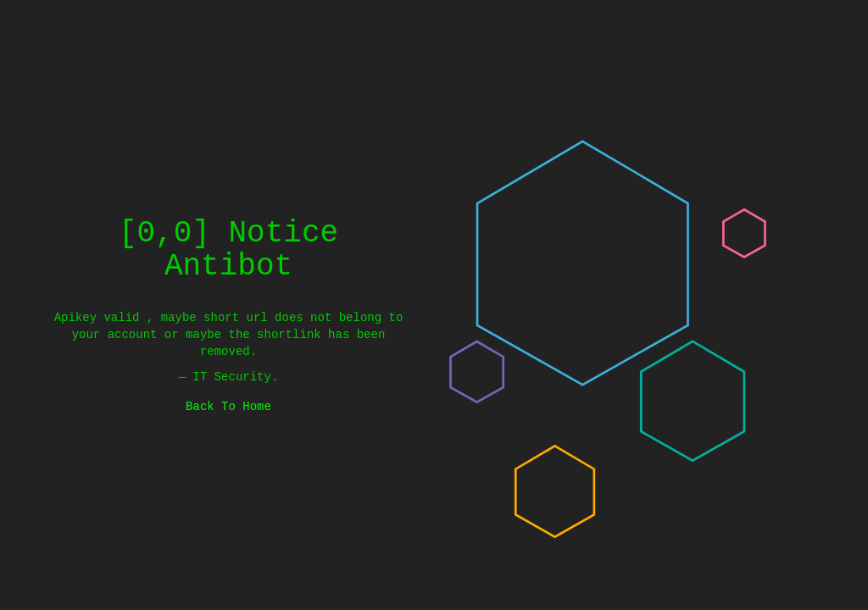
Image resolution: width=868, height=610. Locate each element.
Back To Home (228, 406)
